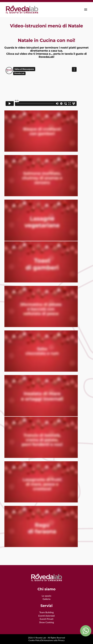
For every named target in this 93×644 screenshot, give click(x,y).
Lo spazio (47, 596)
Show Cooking (47, 622)
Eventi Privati (46, 619)
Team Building (46, 612)
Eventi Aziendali (46, 616)
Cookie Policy (35, 640)
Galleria (46, 599)
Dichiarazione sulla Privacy (53, 640)
